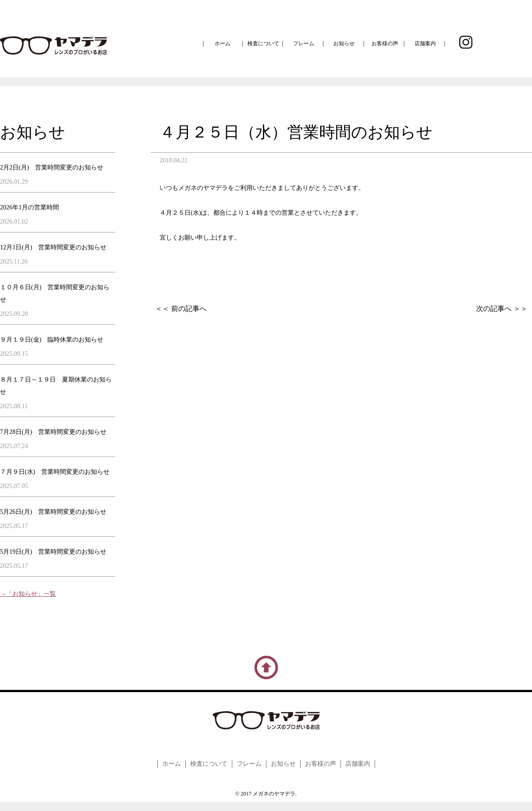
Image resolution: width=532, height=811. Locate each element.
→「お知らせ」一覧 (28, 594)
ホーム (223, 43)
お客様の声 (385, 43)
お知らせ (344, 43)
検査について (263, 43)
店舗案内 (425, 43)
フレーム (304, 43)
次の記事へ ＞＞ (502, 309)
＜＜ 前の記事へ (181, 309)
